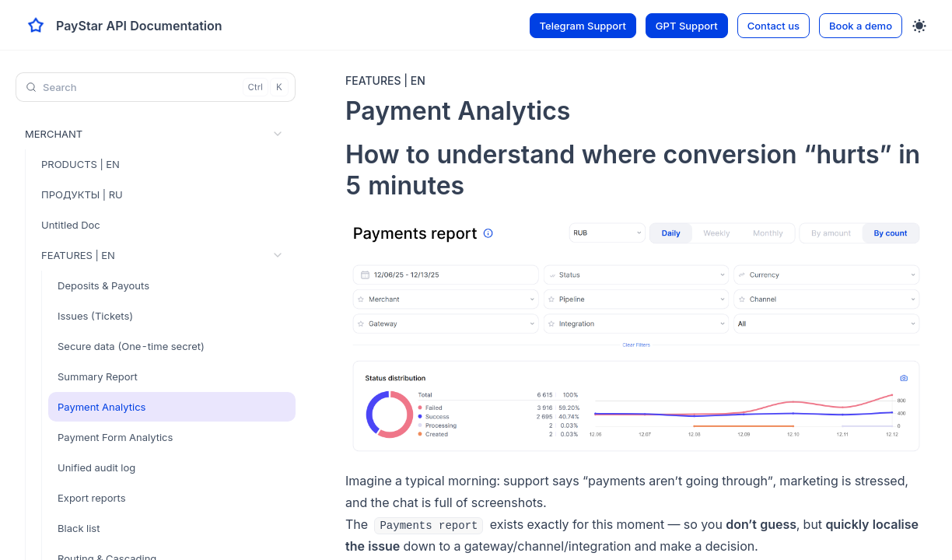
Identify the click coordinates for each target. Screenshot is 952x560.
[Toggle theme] (919, 26)
